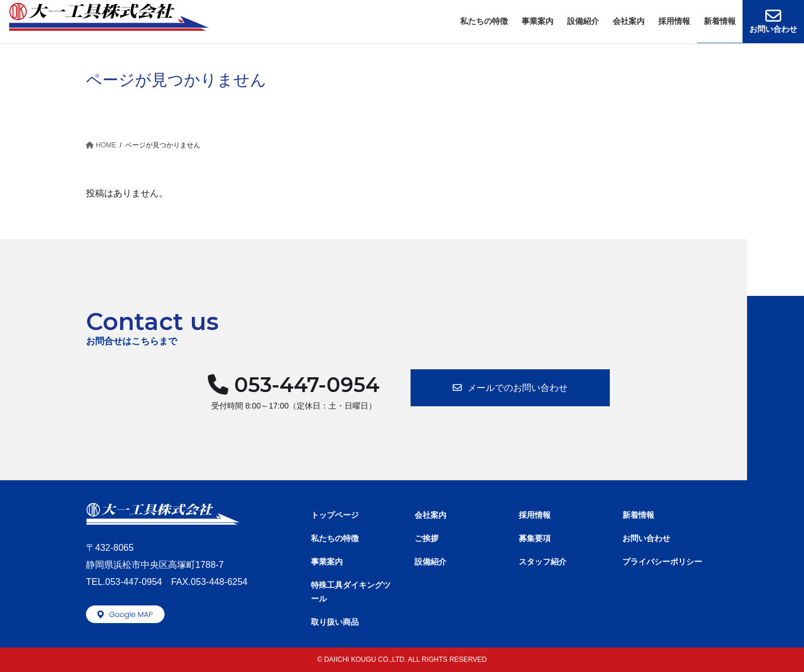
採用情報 (535, 515)
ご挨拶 (426, 538)
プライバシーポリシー (662, 562)
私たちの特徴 (335, 538)
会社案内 (430, 515)
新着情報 (638, 515)
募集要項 (535, 538)
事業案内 (327, 562)
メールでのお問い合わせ (518, 388)
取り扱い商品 (335, 622)
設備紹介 (430, 562)
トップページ (335, 515)
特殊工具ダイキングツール (351, 591)
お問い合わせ (646, 538)
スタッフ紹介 (543, 562)
